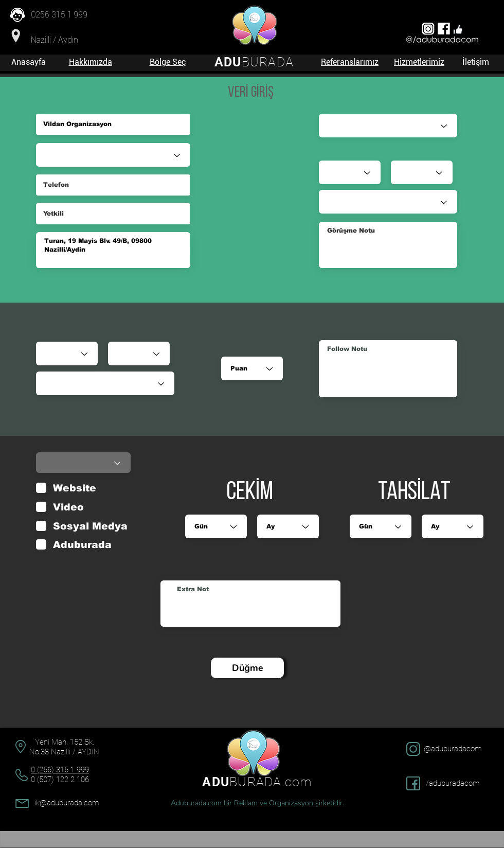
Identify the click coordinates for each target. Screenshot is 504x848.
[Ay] (139, 354)
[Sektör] (113, 155)
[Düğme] (247, 668)
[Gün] (67, 354)
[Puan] (252, 368)
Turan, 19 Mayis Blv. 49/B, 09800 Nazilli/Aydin (113, 250)
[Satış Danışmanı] (388, 126)
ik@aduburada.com (67, 803)
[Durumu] (105, 383)
